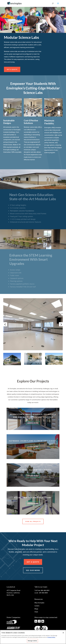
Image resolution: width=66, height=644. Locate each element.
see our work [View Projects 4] (33, 570)
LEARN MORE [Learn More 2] (33, 447)
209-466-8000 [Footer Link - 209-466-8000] (43, 593)
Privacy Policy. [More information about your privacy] (51, 637)
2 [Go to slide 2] (34, 346)
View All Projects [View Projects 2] (33, 521)
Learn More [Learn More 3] (33, 476)
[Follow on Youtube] (43, 621)
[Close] (63, 633)
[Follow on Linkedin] (36, 621)
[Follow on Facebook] (39, 621)
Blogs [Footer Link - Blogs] (36, 609)
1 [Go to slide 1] (32, 346)
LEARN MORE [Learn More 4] (33, 503)
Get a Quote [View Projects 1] (12, 69)
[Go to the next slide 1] (61, 324)
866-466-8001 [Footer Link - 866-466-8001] (45, 590)
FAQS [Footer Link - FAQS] (36, 612)
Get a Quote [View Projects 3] (33, 562)
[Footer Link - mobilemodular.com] (12, 624)
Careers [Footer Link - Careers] (37, 606)
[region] (33, 637)
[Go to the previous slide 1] (5, 324)
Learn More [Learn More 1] (33, 423)
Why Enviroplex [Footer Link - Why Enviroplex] (39, 603)
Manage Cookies (32, 641)
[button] (33, 350)
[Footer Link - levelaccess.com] (41, 628)
